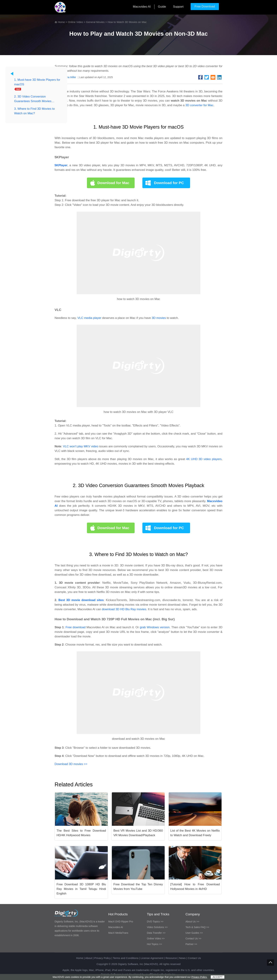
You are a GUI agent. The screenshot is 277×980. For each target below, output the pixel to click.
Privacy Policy (103, 958)
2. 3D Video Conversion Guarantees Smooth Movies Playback (33, 99)
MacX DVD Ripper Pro (121, 922)
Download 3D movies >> (71, 764)
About (89, 958)
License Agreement (152, 958)
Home (61, 22)
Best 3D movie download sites (81, 600)
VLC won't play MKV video (81, 446)
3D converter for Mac (200, 105)
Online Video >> (156, 938)
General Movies (95, 22)
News (182, 958)
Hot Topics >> (154, 944)
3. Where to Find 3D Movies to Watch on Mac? (34, 111)
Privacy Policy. (199, 977)
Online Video (75, 22)
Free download (76, 627)
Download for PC (169, 183)
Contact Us (194, 958)
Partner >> (191, 944)
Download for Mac (113, 183)
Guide (162, 7)
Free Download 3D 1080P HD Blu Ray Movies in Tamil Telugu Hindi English (81, 889)
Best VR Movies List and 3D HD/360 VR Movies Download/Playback (138, 833)
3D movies (159, 318)
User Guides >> (194, 933)
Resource (171, 958)
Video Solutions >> (157, 927)
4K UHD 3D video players (204, 459)
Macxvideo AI (142, 7)
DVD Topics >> (155, 922)
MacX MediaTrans (118, 933)
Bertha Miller (69, 77)
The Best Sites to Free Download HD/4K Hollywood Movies (81, 833)
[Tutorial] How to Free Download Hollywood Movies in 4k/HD (195, 887)
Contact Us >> (193, 938)
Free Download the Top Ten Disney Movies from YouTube (138, 887)
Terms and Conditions (126, 958)
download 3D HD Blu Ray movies (124, 609)
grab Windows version (155, 627)
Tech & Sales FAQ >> (197, 927)
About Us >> (192, 922)
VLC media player (89, 318)
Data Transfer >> (156, 933)
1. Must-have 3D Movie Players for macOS (37, 82)
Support (178, 7)
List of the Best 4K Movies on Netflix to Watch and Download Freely (195, 833)
